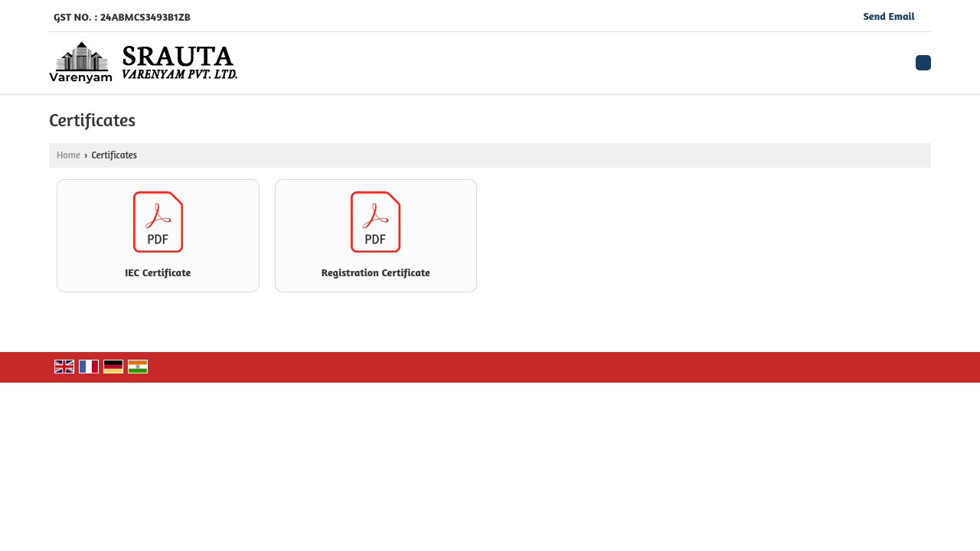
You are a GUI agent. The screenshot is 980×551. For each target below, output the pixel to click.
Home (69, 155)
